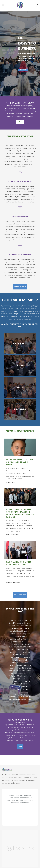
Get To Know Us (20, 287)
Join (20, 747)
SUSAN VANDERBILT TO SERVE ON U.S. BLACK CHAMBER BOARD (20, 462)
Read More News (20, 595)
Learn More (23, 72)
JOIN (20, 122)
